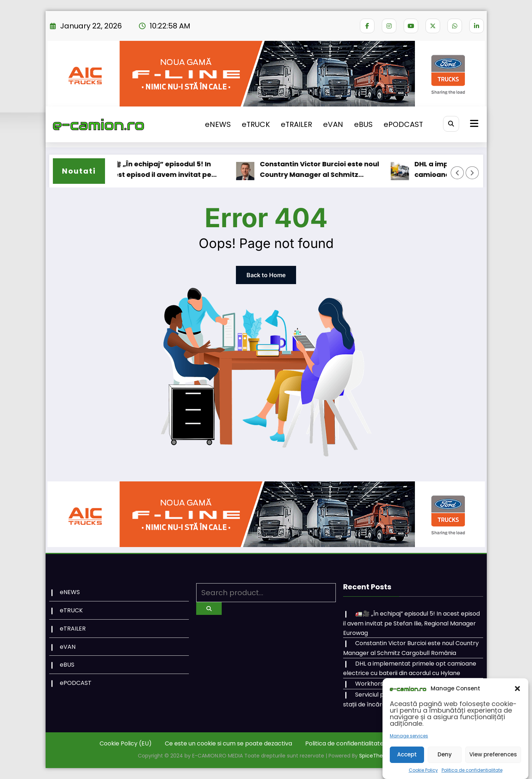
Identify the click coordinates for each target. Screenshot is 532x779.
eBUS (363, 124)
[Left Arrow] (457, 173)
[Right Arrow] (472, 173)
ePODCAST (403, 124)
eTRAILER (296, 124)
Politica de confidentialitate (472, 770)
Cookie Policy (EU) (126, 743)
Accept (407, 754)
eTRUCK (256, 124)
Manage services (409, 736)
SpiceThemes (377, 756)
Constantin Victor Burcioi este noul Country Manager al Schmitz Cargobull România (325, 170)
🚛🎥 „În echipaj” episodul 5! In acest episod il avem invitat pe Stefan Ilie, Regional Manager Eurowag (164, 170)
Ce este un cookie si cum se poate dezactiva (228, 743)
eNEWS (218, 124)
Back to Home (266, 275)
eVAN (333, 124)
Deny (445, 754)
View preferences (493, 754)
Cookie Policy (423, 770)
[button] (517, 689)
